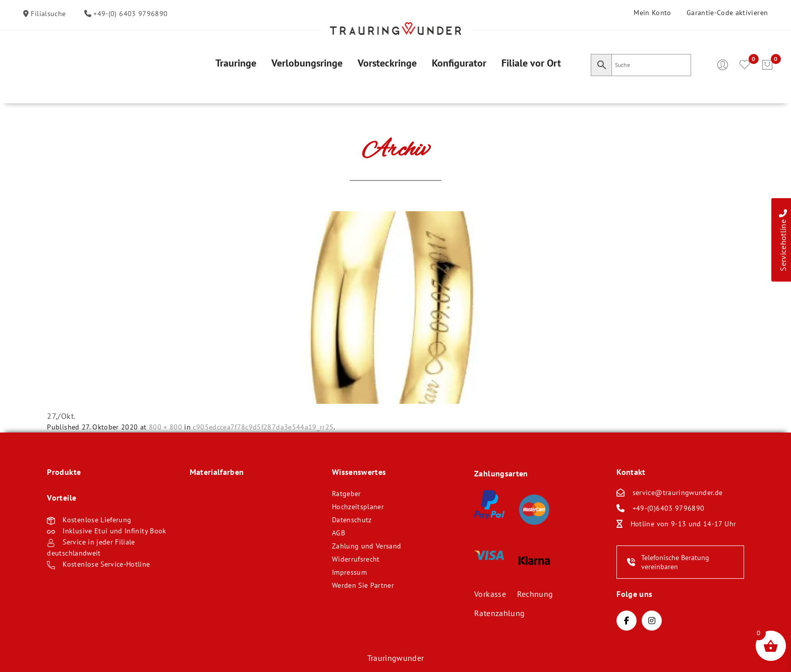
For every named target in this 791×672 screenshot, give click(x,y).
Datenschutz (352, 520)
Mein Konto (653, 13)
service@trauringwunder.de (678, 493)
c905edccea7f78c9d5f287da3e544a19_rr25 (263, 427)
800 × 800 (165, 427)
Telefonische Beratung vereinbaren (668, 562)
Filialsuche (47, 14)
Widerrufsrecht (356, 559)
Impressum (349, 572)
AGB (338, 533)
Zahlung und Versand (367, 546)
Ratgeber (347, 494)
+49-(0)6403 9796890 (669, 508)
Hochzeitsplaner (358, 507)
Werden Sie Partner (363, 585)
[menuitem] (236, 63)
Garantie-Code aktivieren (727, 13)
